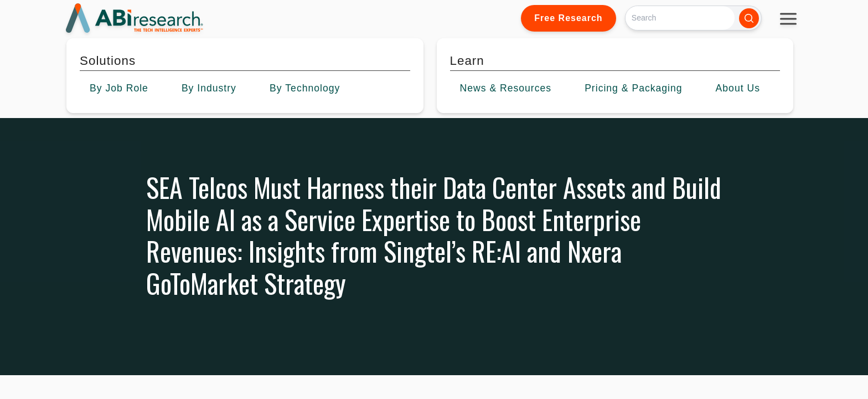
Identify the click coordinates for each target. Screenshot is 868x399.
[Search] (680, 18)
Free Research (568, 18)
